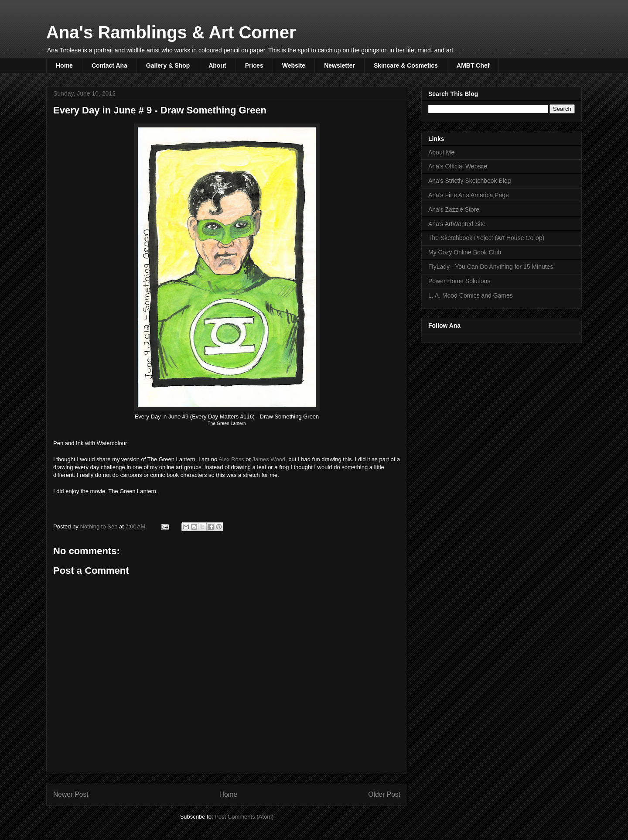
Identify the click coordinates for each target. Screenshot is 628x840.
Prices (254, 65)
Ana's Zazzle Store (454, 209)
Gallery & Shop (168, 65)
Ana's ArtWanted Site (457, 224)
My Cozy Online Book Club (465, 252)
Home (64, 65)
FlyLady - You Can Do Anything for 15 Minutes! (491, 267)
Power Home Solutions (459, 281)
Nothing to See (99, 526)
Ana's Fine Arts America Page (469, 195)
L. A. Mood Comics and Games (471, 295)
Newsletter (340, 65)
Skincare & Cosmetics (406, 65)
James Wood (269, 459)
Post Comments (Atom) (244, 817)
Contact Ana (109, 65)
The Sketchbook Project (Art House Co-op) (486, 238)
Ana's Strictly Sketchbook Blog (469, 181)
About (217, 65)
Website (294, 65)
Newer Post (71, 794)
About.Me (441, 152)
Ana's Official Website (458, 166)
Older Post (384, 794)
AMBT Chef (473, 65)
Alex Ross (231, 459)
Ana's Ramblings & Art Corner (171, 32)
